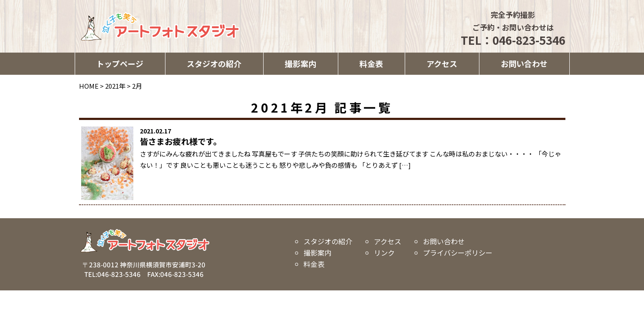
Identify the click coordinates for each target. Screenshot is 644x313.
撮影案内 (301, 63)
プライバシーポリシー (458, 253)
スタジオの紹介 (214, 63)
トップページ (120, 63)
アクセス (442, 63)
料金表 (371, 63)
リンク (384, 253)
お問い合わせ (524, 63)
